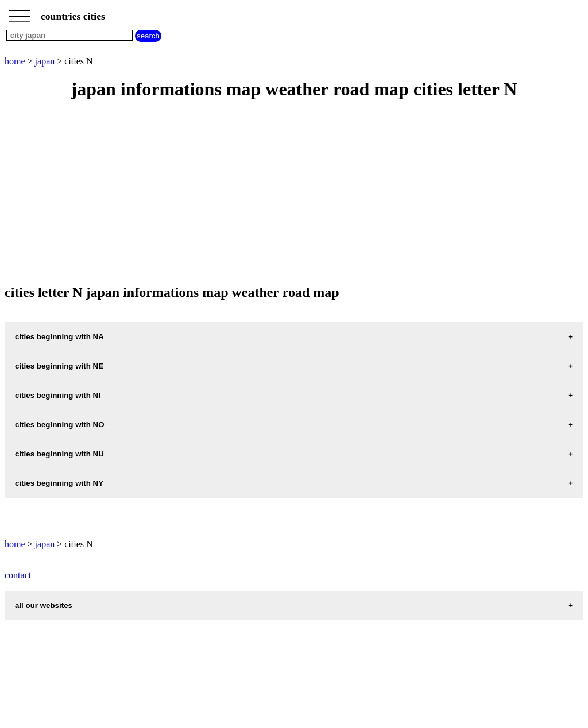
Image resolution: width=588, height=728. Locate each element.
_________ (20, 13)
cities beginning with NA (59, 337)
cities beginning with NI (58, 395)
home (15, 61)
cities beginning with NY (59, 483)
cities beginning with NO (60, 425)
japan (45, 61)
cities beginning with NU (59, 454)
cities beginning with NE (59, 366)
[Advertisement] (294, 193)
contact (18, 575)
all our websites (44, 605)
